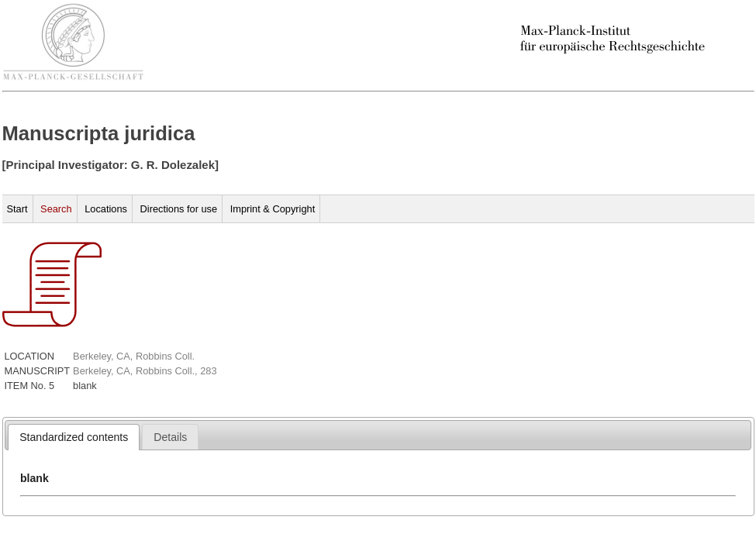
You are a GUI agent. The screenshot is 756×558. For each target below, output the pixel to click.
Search (56, 209)
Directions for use (179, 209)
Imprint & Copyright (273, 209)
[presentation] (74, 437)
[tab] (74, 437)
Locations (106, 209)
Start (17, 209)
